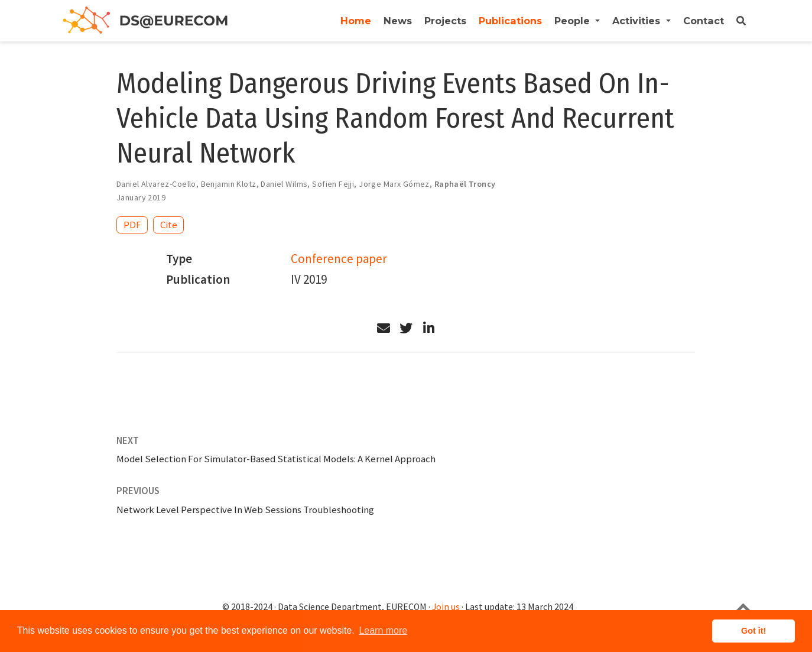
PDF (132, 225)
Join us (446, 607)
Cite (169, 225)
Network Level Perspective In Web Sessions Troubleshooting (245, 510)
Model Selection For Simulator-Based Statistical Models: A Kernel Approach (276, 459)
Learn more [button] (383, 630)
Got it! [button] (753, 631)
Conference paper (339, 259)
